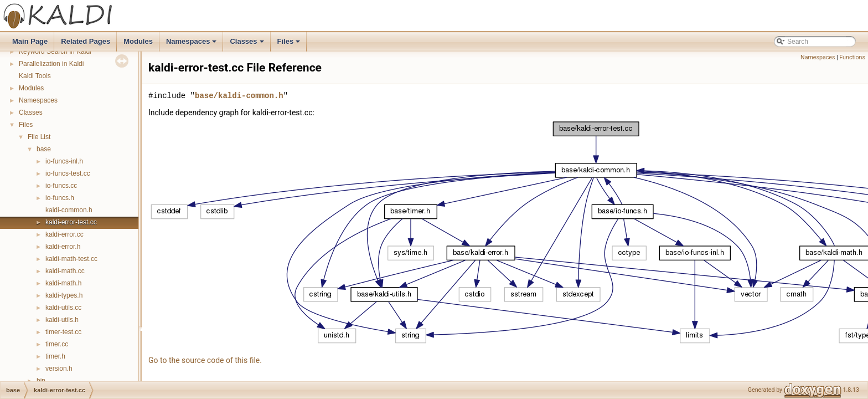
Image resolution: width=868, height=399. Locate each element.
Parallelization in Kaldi (51, 64)
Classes (247, 44)
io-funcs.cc (61, 186)
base (44, 149)
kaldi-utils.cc (63, 308)
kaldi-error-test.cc (71, 222)
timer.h (55, 356)
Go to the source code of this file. (205, 360)
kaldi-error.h (63, 247)
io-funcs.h (60, 198)
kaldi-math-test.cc (71, 259)
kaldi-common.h (69, 210)
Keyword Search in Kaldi (55, 52)
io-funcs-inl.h (64, 161)
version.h (59, 369)
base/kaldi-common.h (239, 96)
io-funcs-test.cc (68, 173)
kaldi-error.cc (64, 234)
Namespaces (192, 44)
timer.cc (57, 344)
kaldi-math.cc (65, 271)
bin (41, 381)
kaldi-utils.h (62, 320)
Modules (138, 41)
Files (290, 44)
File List (39, 137)
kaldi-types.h (64, 295)
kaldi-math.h (63, 283)
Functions (852, 57)
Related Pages (86, 41)
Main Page (30, 41)
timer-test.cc (63, 332)
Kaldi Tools (35, 76)
